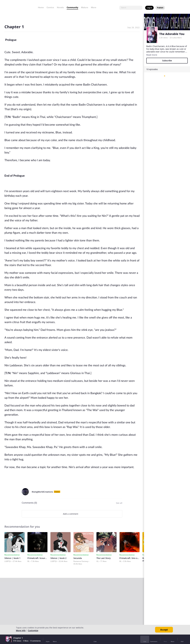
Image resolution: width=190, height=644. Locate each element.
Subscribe (167, 61)
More (94, 7)
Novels (60, 7)
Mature (85, 7)
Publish (160, 8)
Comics (50, 7)
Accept (164, 630)
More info (21, 630)
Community (72, 7)
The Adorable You (172, 34)
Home (41, 7)
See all (119, 503)
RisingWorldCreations (42, 492)
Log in (149, 8)
